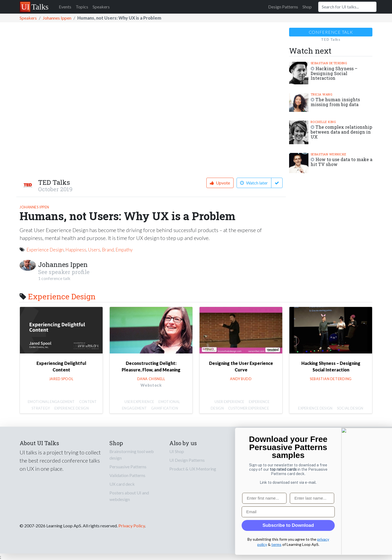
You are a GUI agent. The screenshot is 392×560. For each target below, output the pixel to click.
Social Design (350, 408)
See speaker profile (64, 272)
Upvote (220, 183)
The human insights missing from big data (335, 102)
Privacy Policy (132, 526)
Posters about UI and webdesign (129, 496)
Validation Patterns (127, 475)
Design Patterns (283, 7)
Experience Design (45, 250)
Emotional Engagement (51, 402)
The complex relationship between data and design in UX (341, 132)
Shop (307, 7)
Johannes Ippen (57, 18)
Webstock (151, 385)
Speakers (101, 7)
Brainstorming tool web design (132, 455)
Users (94, 250)
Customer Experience (249, 408)
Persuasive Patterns (128, 467)
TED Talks (54, 182)
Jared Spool (61, 379)
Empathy (124, 250)
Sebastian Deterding (329, 63)
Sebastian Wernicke (329, 154)
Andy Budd (241, 379)
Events (65, 7)
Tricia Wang (322, 94)
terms (373, 544)
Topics (82, 7)
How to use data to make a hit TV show (342, 162)
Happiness (76, 250)
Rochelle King (323, 122)
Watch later (254, 183)
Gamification (165, 408)
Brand (108, 250)
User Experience (139, 402)
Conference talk (331, 32)
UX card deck (122, 484)
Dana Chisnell (151, 379)
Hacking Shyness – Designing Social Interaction (334, 73)
